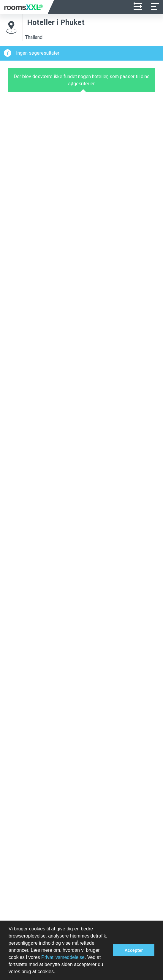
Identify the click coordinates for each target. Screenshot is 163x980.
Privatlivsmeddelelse (63, 957)
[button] (57, 972)
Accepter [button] (134, 950)
